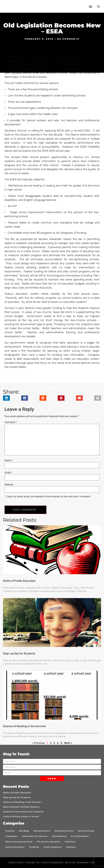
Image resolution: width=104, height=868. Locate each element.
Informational (59, 836)
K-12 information (80, 836)
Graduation (11, 836)
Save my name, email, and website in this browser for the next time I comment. (49, 497)
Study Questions (53, 847)
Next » (68, 743)
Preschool (70, 842)
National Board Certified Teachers (21, 807)
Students (34, 847)
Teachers (71, 847)
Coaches (10, 831)
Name (9, 460)
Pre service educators (49, 842)
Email (8, 473)
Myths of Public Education (19, 581)
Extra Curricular (86, 831)
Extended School (64, 831)
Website (9, 485)
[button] (91, 6)
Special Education (15, 847)
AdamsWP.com (86, 863)
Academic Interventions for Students (23, 812)
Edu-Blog (24, 831)
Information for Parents (35, 836)
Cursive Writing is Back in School (21, 816)
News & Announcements (19, 842)
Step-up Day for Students (19, 654)
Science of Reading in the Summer (24, 726)
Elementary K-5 (42, 831)
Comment (11, 422)
